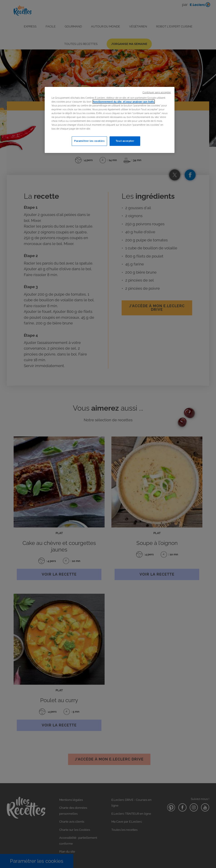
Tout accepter (125, 141)
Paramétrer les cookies (89, 141)
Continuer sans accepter (157, 92)
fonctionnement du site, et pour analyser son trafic (124, 102)
